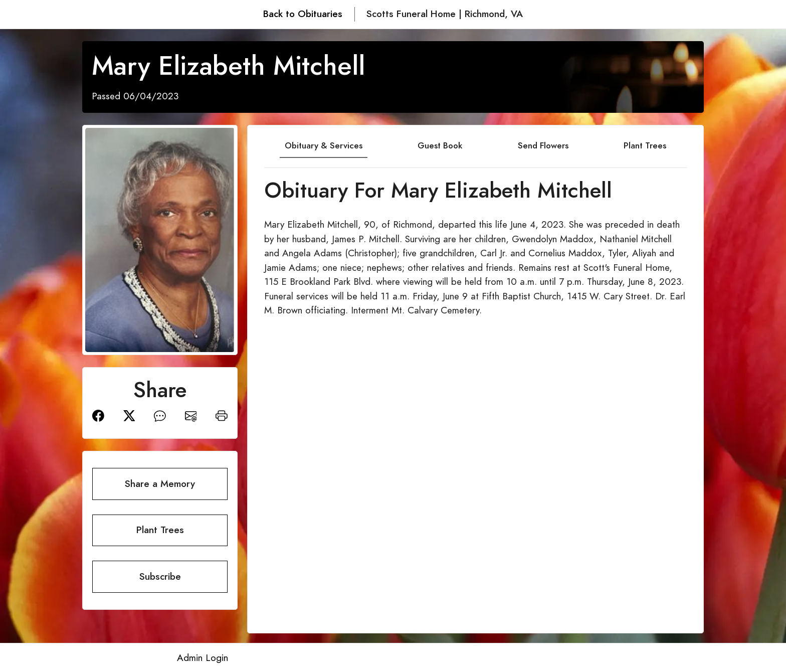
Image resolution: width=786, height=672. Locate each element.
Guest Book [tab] (440, 145)
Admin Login (203, 658)
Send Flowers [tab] (543, 145)
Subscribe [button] (160, 576)
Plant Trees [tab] (645, 145)
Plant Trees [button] (160, 530)
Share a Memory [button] (160, 484)
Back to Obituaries (303, 14)
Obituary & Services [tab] (324, 145)
